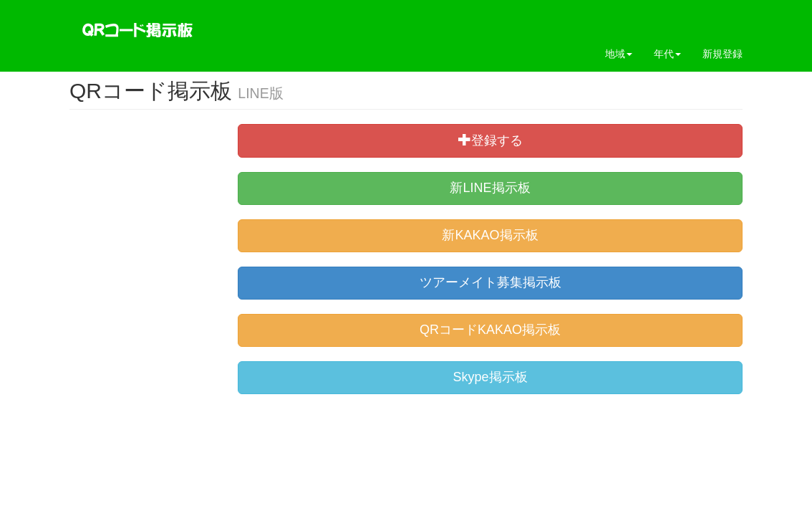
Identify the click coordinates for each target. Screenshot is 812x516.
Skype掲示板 (490, 377)
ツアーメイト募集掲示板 (490, 282)
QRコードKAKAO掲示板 (490, 330)
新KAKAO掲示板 (490, 235)
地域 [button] (619, 54)
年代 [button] (667, 54)
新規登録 (722, 54)
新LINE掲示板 (490, 188)
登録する (490, 140)
